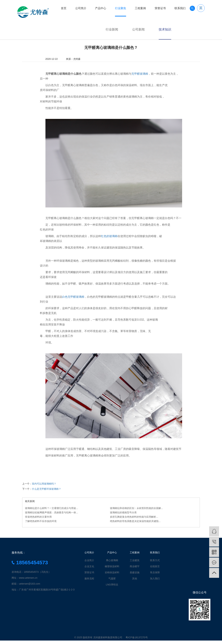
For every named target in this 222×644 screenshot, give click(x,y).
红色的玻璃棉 (109, 236)
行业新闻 (112, 29)
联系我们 (180, 8)
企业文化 (89, 566)
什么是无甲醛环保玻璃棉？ (46, 489)
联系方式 (155, 560)
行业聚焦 (121, 8)
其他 (135, 578)
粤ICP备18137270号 (137, 637)
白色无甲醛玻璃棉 (73, 297)
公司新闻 (138, 29)
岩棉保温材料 (112, 572)
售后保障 (155, 572)
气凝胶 (112, 578)
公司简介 (81, 8)
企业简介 (89, 560)
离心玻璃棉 (112, 560)
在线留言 (155, 566)
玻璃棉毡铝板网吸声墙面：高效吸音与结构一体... (52, 512)
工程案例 (140, 8)
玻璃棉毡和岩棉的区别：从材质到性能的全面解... (136, 508)
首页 (64, 8)
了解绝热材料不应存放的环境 (41, 521)
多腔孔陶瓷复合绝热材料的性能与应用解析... (134, 517)
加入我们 (155, 578)
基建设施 (135, 572)
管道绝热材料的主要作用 (38, 517)
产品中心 (101, 8)
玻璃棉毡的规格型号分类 (123, 512)
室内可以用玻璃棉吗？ (44, 484)
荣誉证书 (160, 8)
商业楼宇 (135, 566)
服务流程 (89, 578)
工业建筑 (135, 560)
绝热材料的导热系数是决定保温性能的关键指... (135, 521)
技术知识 (165, 29)
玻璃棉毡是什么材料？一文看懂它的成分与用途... (52, 508)
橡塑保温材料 (112, 566)
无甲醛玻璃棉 (140, 74)
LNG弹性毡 (112, 585)
